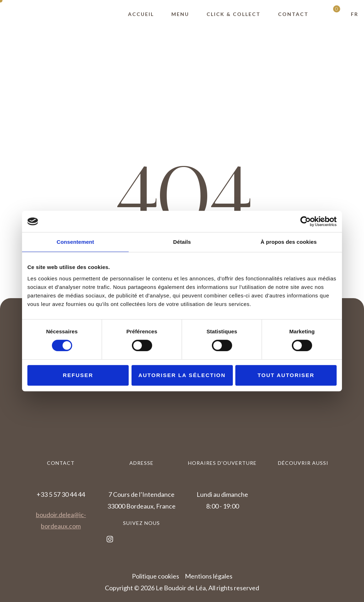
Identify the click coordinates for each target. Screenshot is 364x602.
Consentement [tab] (75, 242)
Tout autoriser (286, 375)
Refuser (78, 375)
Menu (180, 14)
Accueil (141, 14)
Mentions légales (209, 576)
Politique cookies (156, 576)
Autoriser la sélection (182, 375)
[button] (355, 14)
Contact (293, 14)
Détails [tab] (182, 242)
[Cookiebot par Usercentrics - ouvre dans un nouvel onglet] (306, 221)
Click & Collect (234, 14)
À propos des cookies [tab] (289, 242)
